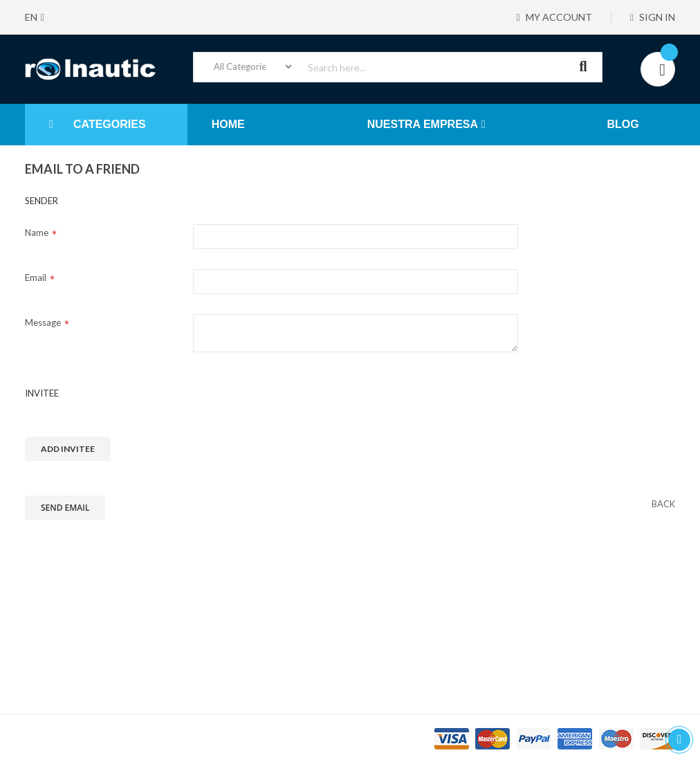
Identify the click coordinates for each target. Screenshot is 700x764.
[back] (663, 504)
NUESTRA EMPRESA (423, 124)
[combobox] (398, 67)
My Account (553, 17)
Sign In (653, 17)
